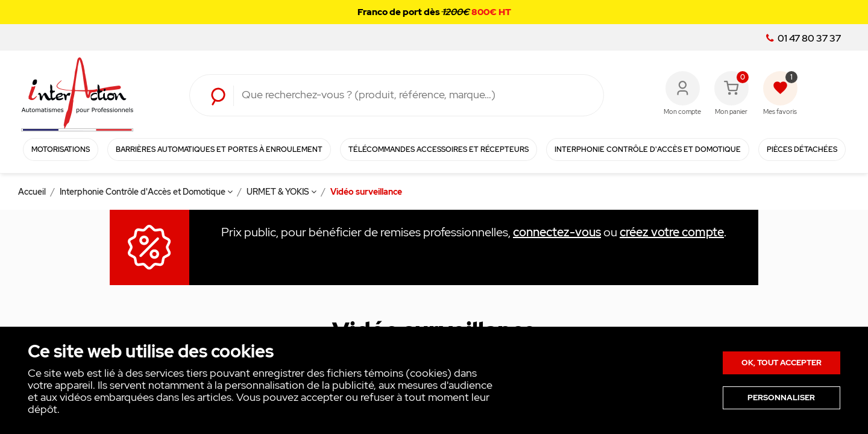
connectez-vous (557, 232)
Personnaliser (781, 398)
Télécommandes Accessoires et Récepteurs (439, 149)
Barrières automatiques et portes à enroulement (219, 149)
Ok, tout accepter (782, 363)
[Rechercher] (414, 95)
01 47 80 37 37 (804, 39)
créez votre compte (672, 232)
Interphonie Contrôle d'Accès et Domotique (648, 149)
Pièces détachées (802, 149)
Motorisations (61, 149)
